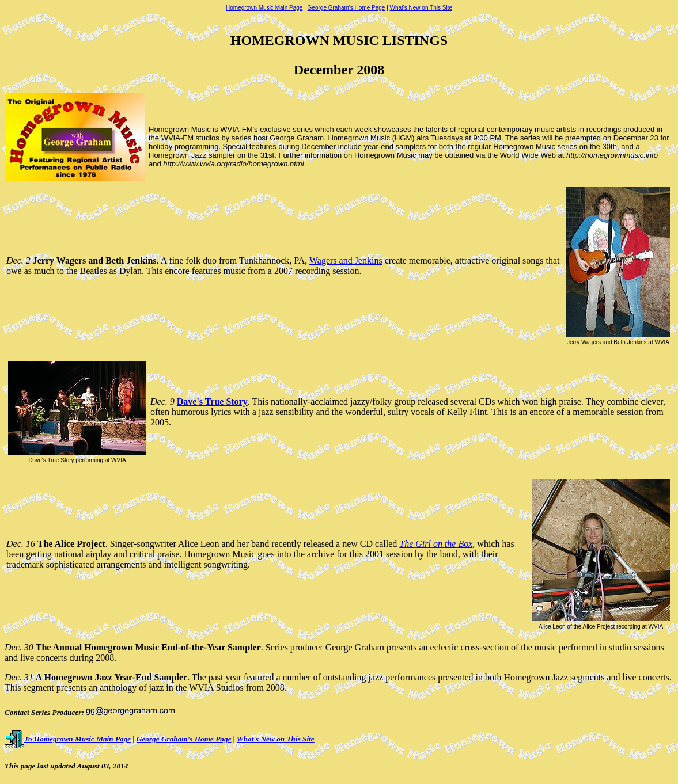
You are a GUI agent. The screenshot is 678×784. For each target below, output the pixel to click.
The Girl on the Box (436, 544)
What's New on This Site (421, 8)
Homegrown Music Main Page (264, 8)
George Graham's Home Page (346, 8)
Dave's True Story (212, 401)
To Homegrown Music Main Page (68, 739)
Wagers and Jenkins (346, 260)
